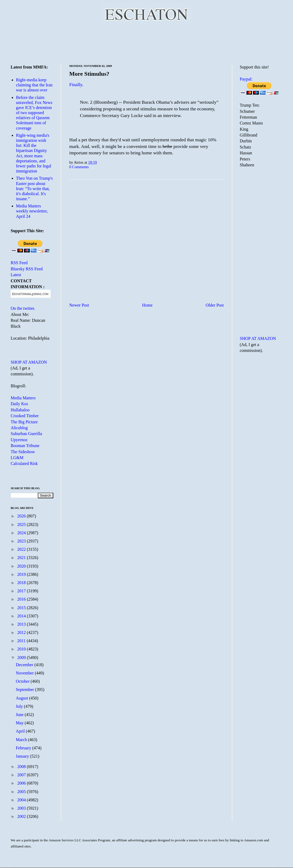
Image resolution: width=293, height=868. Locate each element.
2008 (22, 767)
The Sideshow (23, 452)
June (20, 715)
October (23, 681)
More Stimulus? (89, 74)
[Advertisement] (146, 43)
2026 (22, 516)
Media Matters (23, 398)
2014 (22, 616)
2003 (22, 808)
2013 (22, 624)
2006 (22, 783)
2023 (22, 541)
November (25, 673)
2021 (22, 558)
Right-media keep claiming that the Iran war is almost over (34, 85)
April (21, 731)
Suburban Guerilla (26, 434)
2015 (22, 608)
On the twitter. (23, 308)
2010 (22, 649)
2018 (22, 583)
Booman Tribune (25, 446)
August (22, 698)
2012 (22, 632)
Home (147, 305)
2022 (22, 549)
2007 (22, 775)
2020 (22, 566)
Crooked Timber (25, 416)
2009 (22, 658)
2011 (22, 641)
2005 (22, 792)
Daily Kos (19, 404)
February (24, 748)
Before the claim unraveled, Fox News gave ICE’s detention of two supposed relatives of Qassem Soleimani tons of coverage (34, 113)
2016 (22, 599)
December (25, 665)
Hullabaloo (20, 410)
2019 (22, 574)
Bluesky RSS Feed (27, 269)
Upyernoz (19, 440)
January (23, 756)
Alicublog (19, 428)
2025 (22, 525)
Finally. (76, 85)
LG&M (17, 458)
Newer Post (79, 305)
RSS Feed (19, 263)
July (20, 706)
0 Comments (79, 167)
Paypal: (246, 79)
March (22, 740)
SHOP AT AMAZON (29, 362)
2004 (22, 800)
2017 (22, 591)
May (20, 723)
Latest (16, 275)
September (25, 690)
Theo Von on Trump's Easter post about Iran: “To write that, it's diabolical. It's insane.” (34, 188)
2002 (22, 816)
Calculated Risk (24, 463)
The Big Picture (24, 422)
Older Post (215, 305)
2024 (22, 533)
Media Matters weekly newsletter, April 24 (32, 211)
